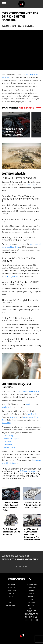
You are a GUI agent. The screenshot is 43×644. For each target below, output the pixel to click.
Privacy (32, 596)
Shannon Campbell (11, 438)
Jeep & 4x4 (12, 590)
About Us (31, 605)
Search (31, 590)
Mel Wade (8, 444)
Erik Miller (8, 441)
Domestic (12, 585)
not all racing (6, 423)
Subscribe (31, 602)
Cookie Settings (32, 620)
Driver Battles (32, 614)
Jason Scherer (9, 447)
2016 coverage (28, 471)
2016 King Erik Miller (12, 276)
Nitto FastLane (31, 617)
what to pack (32, 185)
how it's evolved (8, 407)
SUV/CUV (12, 587)
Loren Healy (8, 435)
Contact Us (32, 587)
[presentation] (36, 125)
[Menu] (4, 4)
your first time (33, 414)
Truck (11, 593)
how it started (31, 404)
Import (11, 596)
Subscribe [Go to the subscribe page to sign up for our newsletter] (22, 566)
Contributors (31, 585)
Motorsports (12, 605)
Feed (31, 599)
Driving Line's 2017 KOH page (28, 391)
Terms (31, 593)
